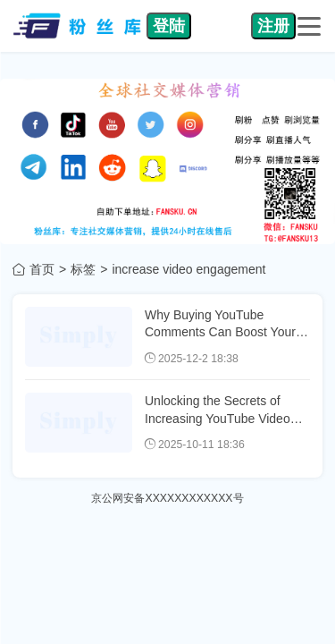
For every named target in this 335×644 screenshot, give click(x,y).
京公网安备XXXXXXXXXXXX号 (167, 498)
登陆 (169, 26)
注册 (273, 26)
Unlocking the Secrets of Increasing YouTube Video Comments (218, 418)
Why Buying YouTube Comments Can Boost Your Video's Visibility (220, 332)
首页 (42, 269)
